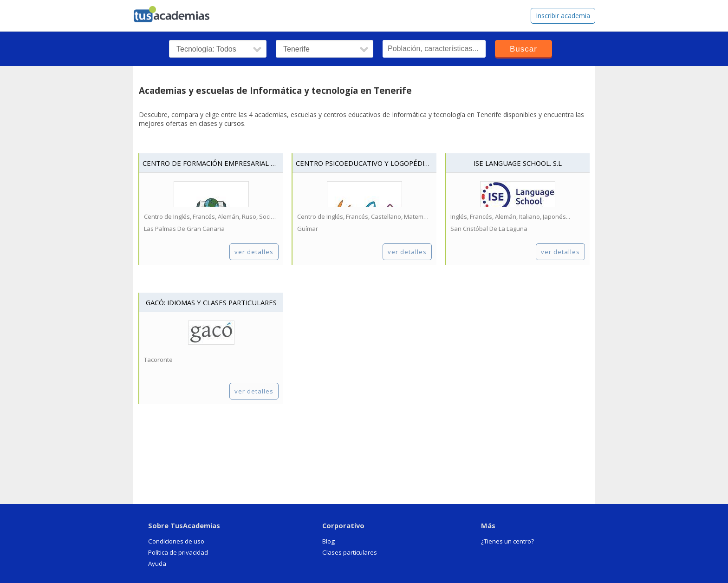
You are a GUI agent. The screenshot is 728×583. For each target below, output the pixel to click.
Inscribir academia (563, 16)
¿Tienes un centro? (507, 541)
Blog (328, 541)
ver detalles (254, 252)
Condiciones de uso (176, 541)
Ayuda (157, 563)
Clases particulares (350, 552)
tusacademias (177, 12)
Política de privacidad (178, 552)
